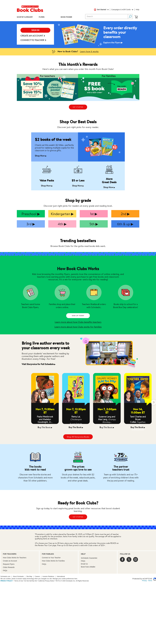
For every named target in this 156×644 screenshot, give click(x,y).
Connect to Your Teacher (51, 558)
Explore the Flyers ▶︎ (113, 43)
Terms (150, 581)
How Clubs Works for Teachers (15, 558)
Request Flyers (9, 564)
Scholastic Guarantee (89, 558)
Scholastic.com (5, 576)
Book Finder (66, 17)
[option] (78, 35)
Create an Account (33, 36)
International (61, 576)
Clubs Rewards (9, 567)
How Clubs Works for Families (53, 561)
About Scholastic (18, 576)
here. (76, 579)
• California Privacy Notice (46, 581)
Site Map (29, 576)
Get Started (103, 10)
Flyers (42, 17)
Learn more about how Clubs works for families (78, 327)
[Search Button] (130, 17)
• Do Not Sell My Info (30, 581)
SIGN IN (35, 30)
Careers (37, 576)
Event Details (45, 427)
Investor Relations (48, 576)
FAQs (5, 570)
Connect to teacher (33, 40)
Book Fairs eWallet (88, 567)
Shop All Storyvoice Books (78, 437)
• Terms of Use (18, 581)
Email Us (84, 564)
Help (138, 10)
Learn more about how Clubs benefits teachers (78, 322)
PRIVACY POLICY (7, 581)
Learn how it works (89, 51)
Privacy (144, 581)
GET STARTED (78, 107)
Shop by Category (25, 17)
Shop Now (41, 156)
